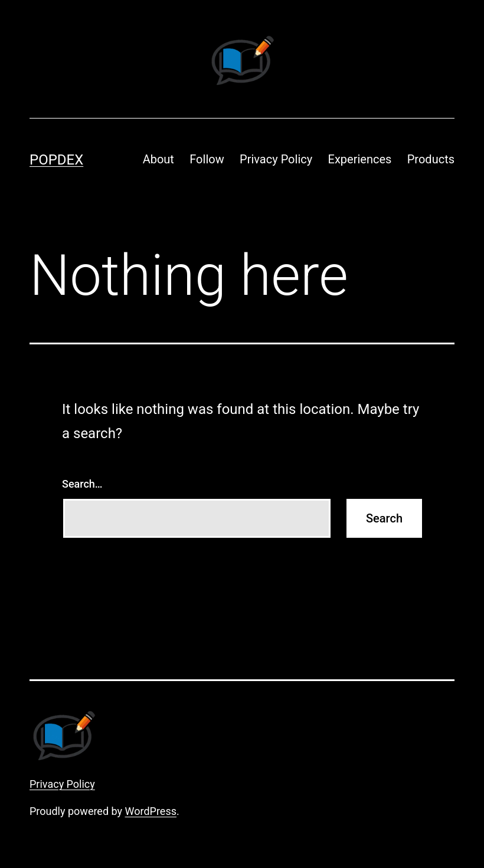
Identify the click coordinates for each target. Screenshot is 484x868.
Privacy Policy (276, 159)
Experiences (360, 159)
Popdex (56, 160)
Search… (82, 484)
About (158, 159)
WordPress (151, 811)
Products (431, 159)
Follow (207, 159)
